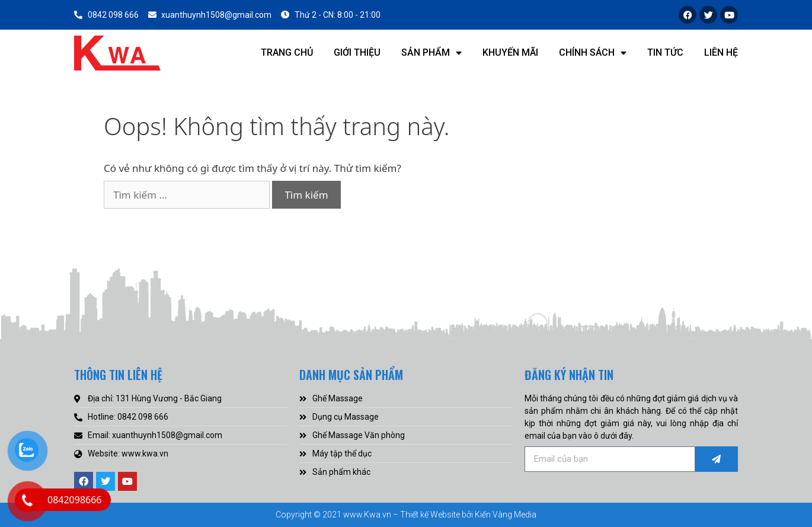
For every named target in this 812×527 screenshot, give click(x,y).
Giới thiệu (357, 52)
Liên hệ (721, 52)
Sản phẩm (431, 53)
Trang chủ (287, 52)
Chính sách (593, 53)
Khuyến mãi (510, 52)
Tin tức (665, 52)
